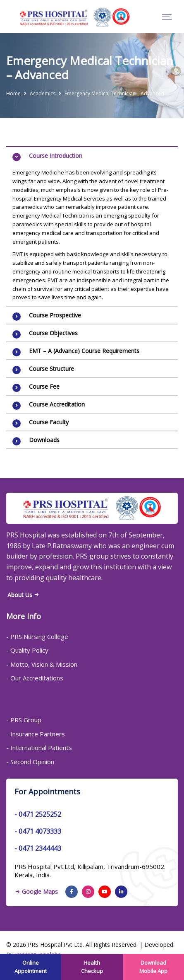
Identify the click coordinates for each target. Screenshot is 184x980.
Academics (43, 93)
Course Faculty (49, 422)
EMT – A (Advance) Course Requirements (84, 351)
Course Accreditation (57, 404)
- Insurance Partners (36, 734)
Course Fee (44, 386)
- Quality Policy (27, 650)
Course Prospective (55, 315)
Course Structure (51, 369)
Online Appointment (31, 967)
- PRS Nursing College (37, 636)
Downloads (44, 440)
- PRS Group (24, 720)
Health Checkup (92, 967)
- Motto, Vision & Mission (42, 664)
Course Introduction (56, 156)
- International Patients (39, 748)
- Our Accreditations (35, 678)
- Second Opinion (30, 762)
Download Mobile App (153, 967)
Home (13, 93)
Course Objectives (53, 333)
